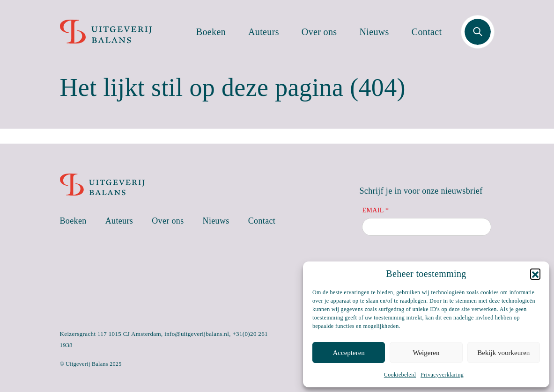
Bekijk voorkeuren (503, 353)
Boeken (211, 32)
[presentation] (433, 261)
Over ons (319, 32)
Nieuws (374, 32)
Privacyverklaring (442, 375)
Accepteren (349, 353)
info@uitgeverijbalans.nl (197, 334)
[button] (535, 274)
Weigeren (426, 353)
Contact (427, 32)
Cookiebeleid (400, 375)
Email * (375, 210)
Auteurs (264, 32)
